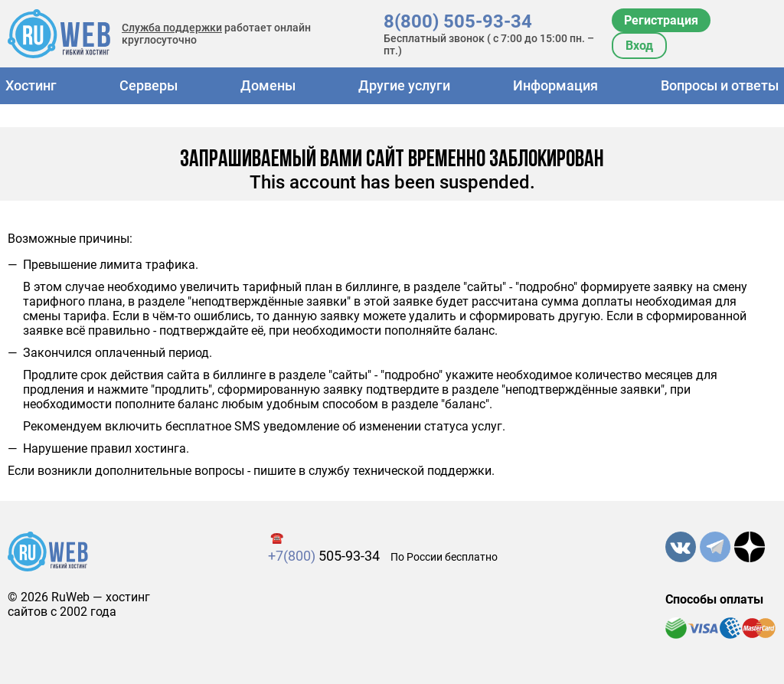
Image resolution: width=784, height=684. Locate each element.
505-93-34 (324, 556)
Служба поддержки (172, 28)
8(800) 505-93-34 (458, 21)
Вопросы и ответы (720, 85)
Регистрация (661, 20)
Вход (639, 46)
